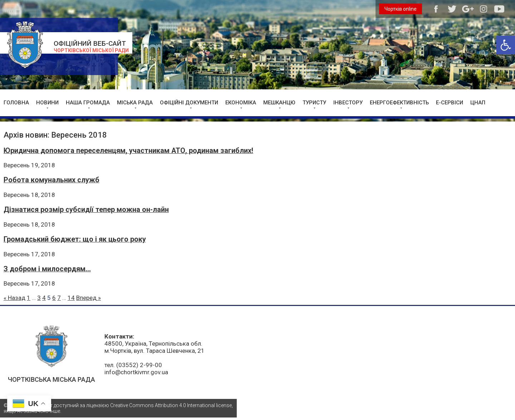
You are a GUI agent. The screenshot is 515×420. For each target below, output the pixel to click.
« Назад (14, 298)
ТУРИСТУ (314, 103)
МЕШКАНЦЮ (279, 103)
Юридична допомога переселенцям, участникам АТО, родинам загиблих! (128, 151)
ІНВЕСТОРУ (348, 103)
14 (71, 298)
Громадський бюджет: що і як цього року (75, 239)
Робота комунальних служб (51, 180)
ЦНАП (478, 103)
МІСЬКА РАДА (135, 103)
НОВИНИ (47, 103)
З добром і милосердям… (47, 269)
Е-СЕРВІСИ (450, 103)
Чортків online (401, 9)
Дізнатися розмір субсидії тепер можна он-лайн (86, 210)
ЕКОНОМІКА (241, 103)
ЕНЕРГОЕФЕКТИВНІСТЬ (399, 103)
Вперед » (89, 298)
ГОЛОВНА (16, 103)
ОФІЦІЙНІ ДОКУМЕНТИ (189, 103)
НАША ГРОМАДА (88, 103)
